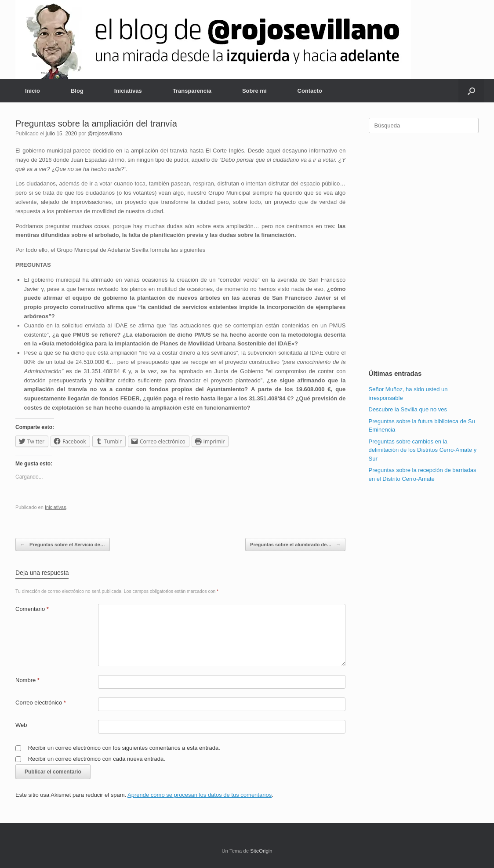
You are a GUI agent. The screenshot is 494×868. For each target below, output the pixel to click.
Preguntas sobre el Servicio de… (63, 545)
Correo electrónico (41, 703)
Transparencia (192, 91)
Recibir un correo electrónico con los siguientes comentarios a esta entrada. (124, 748)
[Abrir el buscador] (471, 91)
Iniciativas (128, 91)
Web (21, 725)
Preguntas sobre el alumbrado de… (295, 545)
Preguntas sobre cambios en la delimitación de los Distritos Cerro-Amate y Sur (423, 450)
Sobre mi (254, 91)
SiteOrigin (261, 851)
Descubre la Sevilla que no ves (408, 409)
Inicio (33, 91)
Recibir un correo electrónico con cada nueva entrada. (97, 759)
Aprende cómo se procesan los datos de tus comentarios (200, 795)
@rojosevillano (105, 134)
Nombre (27, 680)
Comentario (32, 609)
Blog (77, 91)
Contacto (310, 91)
